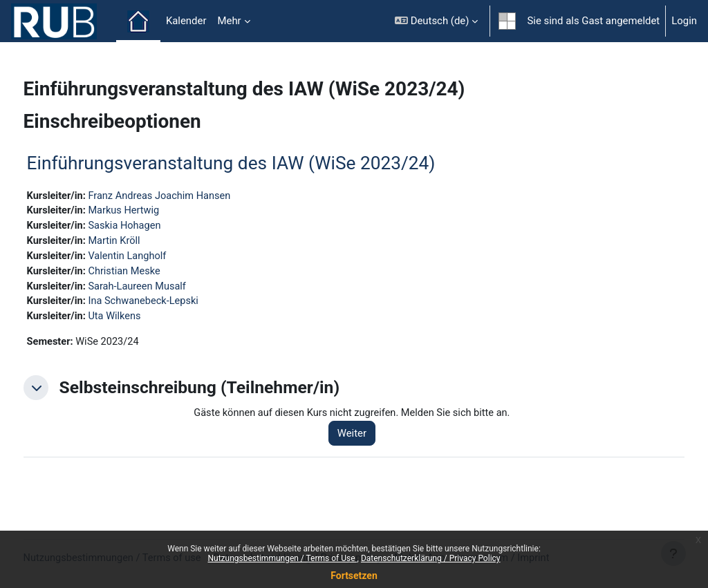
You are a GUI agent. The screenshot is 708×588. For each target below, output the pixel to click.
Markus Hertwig (152, 211)
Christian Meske (152, 273)
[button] (436, 21)
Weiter (369, 437)
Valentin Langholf (156, 258)
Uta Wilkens (142, 320)
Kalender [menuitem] (186, 21)
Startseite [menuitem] (138, 21)
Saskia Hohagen (153, 227)
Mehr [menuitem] (229, 21)
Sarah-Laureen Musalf (166, 289)
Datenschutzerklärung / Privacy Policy (431, 558)
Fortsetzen (354, 576)
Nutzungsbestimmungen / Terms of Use (282, 558)
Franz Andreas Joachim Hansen (188, 196)
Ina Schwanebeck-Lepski (172, 304)
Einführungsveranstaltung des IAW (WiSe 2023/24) (257, 163)
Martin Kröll (142, 243)
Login (684, 21)
